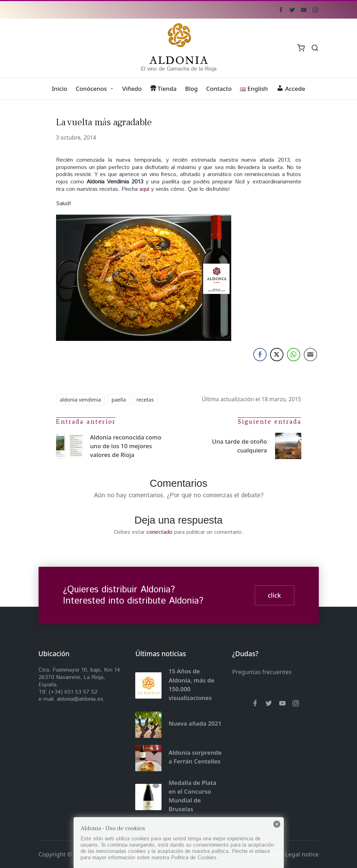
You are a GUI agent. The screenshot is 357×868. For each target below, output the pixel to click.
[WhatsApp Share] (294, 355)
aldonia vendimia (81, 399)
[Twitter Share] (277, 355)
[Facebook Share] (260, 355)
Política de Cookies (194, 858)
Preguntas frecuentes (262, 672)
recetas (145, 399)
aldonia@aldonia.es (80, 699)
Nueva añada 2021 (195, 723)
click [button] (274, 595)
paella (119, 399)
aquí (144, 189)
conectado (159, 532)
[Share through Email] (310, 355)
